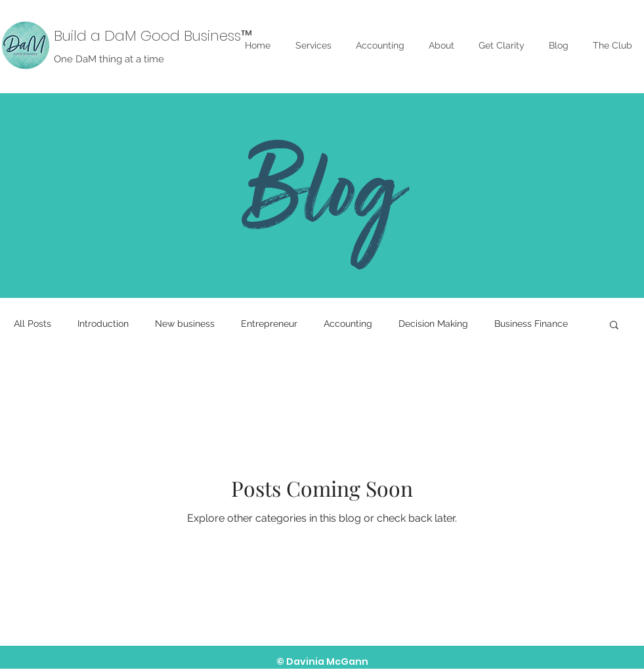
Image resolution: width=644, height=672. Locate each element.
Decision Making (433, 324)
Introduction (103, 324)
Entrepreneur (269, 324)
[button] (614, 326)
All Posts (32, 324)
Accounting (348, 324)
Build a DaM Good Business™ (153, 36)
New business (185, 324)
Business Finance (531, 324)
